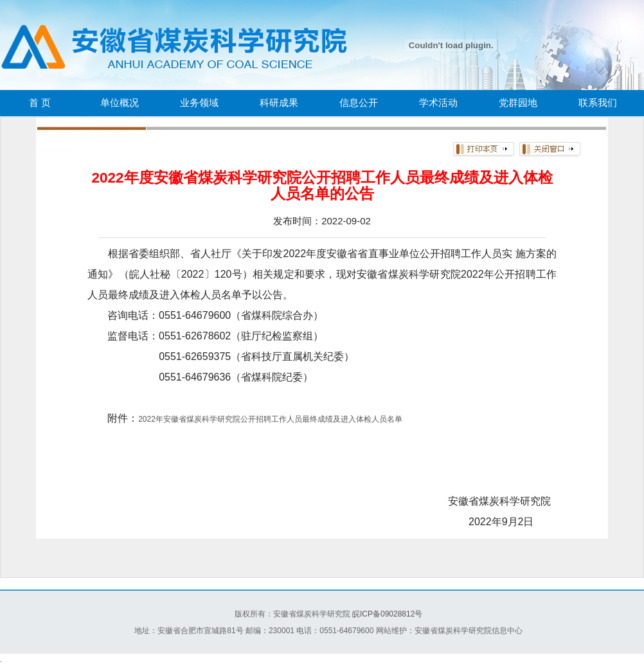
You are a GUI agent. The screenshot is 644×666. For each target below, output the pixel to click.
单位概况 (120, 103)
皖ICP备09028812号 (387, 614)
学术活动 (438, 103)
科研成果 (279, 103)
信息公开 (359, 103)
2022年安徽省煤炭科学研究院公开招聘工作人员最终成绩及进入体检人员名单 (270, 419)
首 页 (40, 103)
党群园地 (518, 103)
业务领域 (199, 103)
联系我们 (598, 103)
